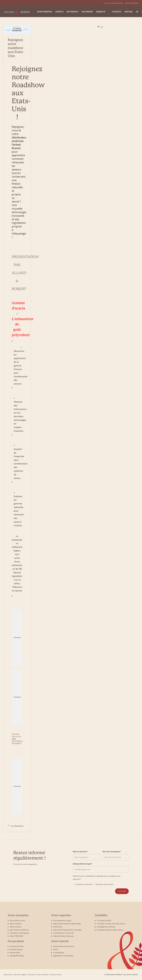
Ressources (8, 974)
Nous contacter (43, 974)
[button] (17, 29)
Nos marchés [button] (87, 12)
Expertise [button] (59, 12)
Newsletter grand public (103, 884)
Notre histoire (16, 927)
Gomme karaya (16, 949)
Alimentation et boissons (64, 946)
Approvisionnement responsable (67, 924)
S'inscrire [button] (122, 891)
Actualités (117, 12)
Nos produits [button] (73, 12)
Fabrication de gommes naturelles (68, 930)
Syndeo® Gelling (17, 956)
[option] (102, 27)
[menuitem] (113, 3)
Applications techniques (63, 956)
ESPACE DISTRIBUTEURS (132, 3)
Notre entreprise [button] (45, 12)
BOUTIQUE (129, 12)
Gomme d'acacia (17, 946)
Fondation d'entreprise (19, 933)
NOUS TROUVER (16, 936)
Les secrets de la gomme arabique (113, 3)
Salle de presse (56, 974)
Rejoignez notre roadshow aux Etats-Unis (16, 48)
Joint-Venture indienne (19, 930)
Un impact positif (104, 920)
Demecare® (15, 952)
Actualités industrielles (83, 884)
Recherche (58, 927)
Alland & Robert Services (64, 936)
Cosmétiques (59, 952)
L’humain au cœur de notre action (111, 924)
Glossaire (32, 974)
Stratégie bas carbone (106, 927)
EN (137, 12)
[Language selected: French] (101, 27)
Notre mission (16, 924)
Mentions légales (20, 974)
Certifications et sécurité (63, 933)
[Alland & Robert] (17, 12)
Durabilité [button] (101, 12)
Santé (56, 949)
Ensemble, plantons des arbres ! (110, 930)
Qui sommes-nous (17, 920)
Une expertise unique (62, 920)
